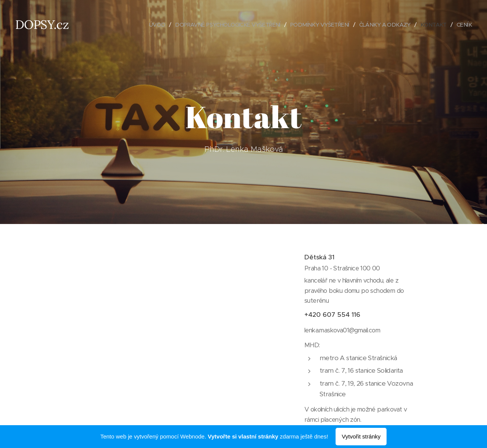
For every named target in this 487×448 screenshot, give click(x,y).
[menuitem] (142, 25)
